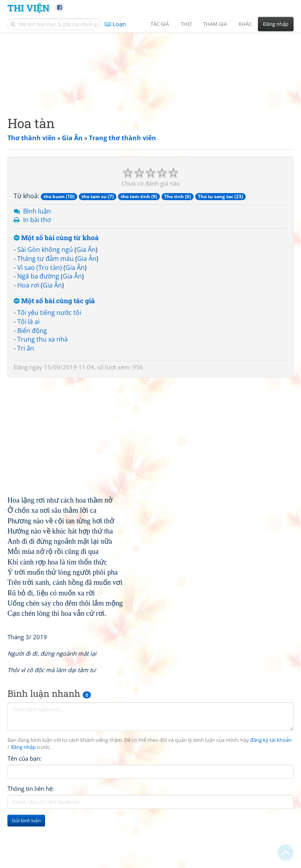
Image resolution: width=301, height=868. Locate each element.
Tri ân (26, 397)
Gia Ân (86, 298)
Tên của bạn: (24, 808)
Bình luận (37, 260)
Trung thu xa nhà (43, 388)
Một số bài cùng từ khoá (56, 287)
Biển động (32, 380)
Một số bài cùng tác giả (54, 350)
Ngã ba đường (38, 325)
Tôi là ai (28, 371)
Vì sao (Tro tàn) (40, 316)
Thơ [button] (186, 24)
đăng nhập (23, 797)
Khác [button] (245, 24)
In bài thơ (37, 269)
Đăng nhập (276, 24)
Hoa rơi (28, 334)
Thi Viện (28, 8)
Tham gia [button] (215, 24)
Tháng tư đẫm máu (45, 307)
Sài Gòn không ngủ (45, 298)
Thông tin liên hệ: (31, 838)
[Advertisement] (150, 92)
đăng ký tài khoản (271, 789)
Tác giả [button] (160, 24)
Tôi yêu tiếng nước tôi (49, 362)
